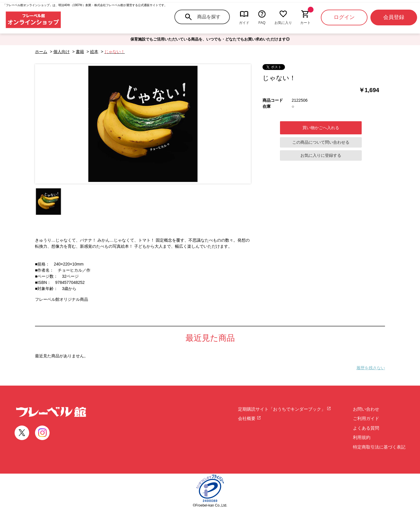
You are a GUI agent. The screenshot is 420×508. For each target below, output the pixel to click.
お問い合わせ (366, 409)
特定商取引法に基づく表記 (379, 447)
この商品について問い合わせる (321, 142)
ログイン (344, 17)
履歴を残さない (371, 368)
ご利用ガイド (366, 418)
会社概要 (250, 418)
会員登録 (394, 17)
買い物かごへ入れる (321, 128)
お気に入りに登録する (321, 155)
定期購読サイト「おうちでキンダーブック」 (285, 409)
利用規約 (362, 437)
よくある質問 (366, 428)
